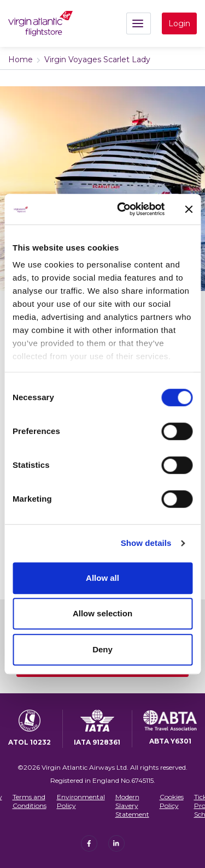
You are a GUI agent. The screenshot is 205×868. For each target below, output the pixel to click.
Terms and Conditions (30, 801)
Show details (146, 543)
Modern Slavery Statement (132, 805)
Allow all (102, 578)
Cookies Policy (172, 801)
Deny (102, 649)
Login (179, 23)
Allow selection (102, 613)
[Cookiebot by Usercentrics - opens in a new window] (122, 209)
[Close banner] (189, 209)
